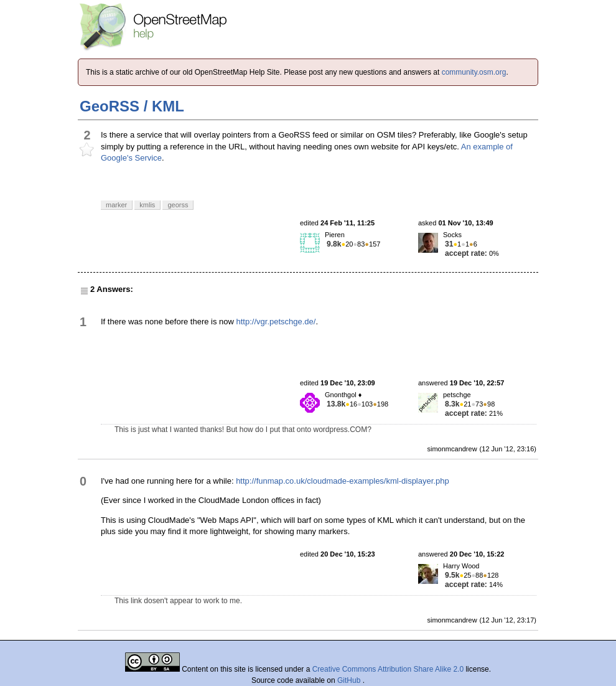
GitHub (350, 680)
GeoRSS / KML (132, 106)
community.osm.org (474, 72)
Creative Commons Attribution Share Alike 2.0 (388, 669)
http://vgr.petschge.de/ (276, 322)
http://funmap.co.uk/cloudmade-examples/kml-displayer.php (343, 481)
